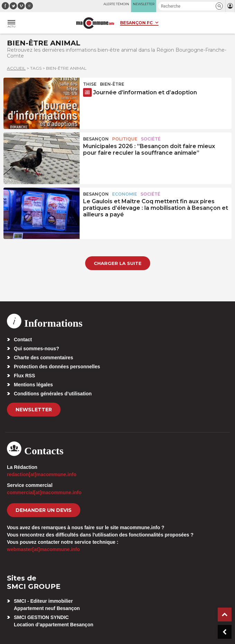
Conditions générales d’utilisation (53, 394)
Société (151, 139)
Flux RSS (24, 376)
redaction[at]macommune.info (42, 474)
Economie (125, 194)
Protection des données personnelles (57, 367)
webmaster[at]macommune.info (43, 549)
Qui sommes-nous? (37, 349)
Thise (90, 84)
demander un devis (44, 510)
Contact (23, 340)
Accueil (16, 68)
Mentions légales (33, 385)
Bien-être (112, 84)
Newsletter (34, 410)
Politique (125, 139)
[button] (219, 6)
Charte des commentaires (43, 358)
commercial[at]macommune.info (44, 492)
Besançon (96, 139)
